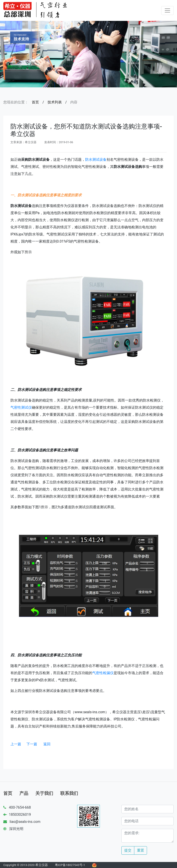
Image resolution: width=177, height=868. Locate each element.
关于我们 (44, 793)
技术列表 (55, 102)
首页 (35, 102)
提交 (128, 850)
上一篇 (16, 744)
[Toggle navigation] (167, 10)
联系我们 (69, 793)
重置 (141, 850)
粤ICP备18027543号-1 (70, 865)
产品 (24, 793)
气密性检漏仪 (103, 673)
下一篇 (32, 744)
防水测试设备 (96, 160)
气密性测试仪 (21, 407)
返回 (47, 744)
